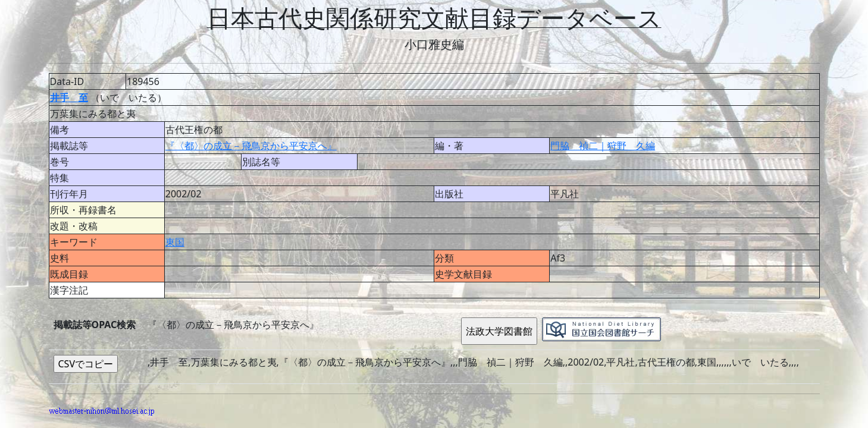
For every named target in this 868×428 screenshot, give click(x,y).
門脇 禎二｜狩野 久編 (603, 146)
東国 (175, 242)
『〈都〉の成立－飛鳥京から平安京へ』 (251, 146)
